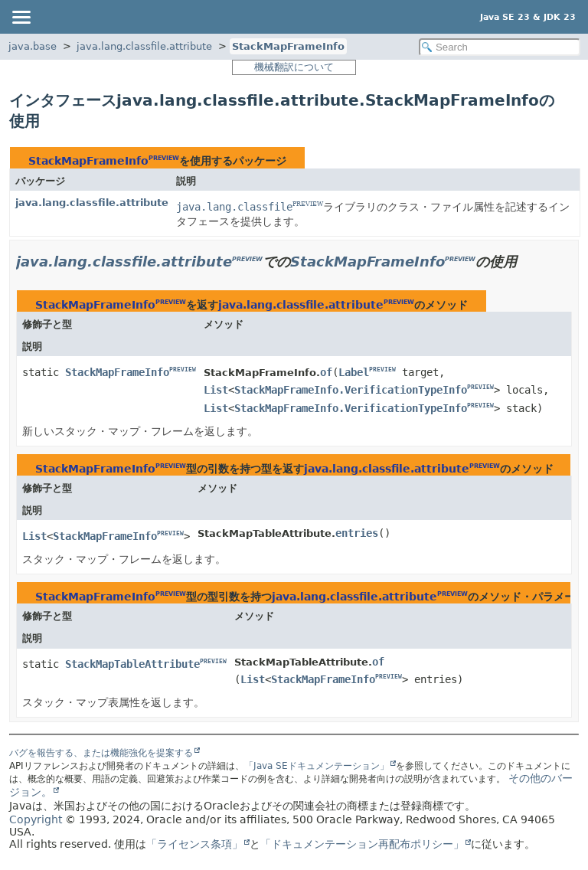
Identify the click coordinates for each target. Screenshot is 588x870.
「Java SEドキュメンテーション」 (317, 766)
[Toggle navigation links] (21, 17)
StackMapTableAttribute (132, 664)
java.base (33, 46)
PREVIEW (164, 158)
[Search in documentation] (500, 47)
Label (354, 372)
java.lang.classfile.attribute (144, 46)
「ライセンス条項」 (194, 844)
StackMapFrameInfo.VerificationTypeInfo (351, 390)
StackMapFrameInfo (288, 46)
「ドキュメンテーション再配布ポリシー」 (362, 844)
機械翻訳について (294, 67)
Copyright (36, 819)
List (216, 390)
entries (357, 533)
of (326, 372)
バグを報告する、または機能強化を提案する (101, 753)
